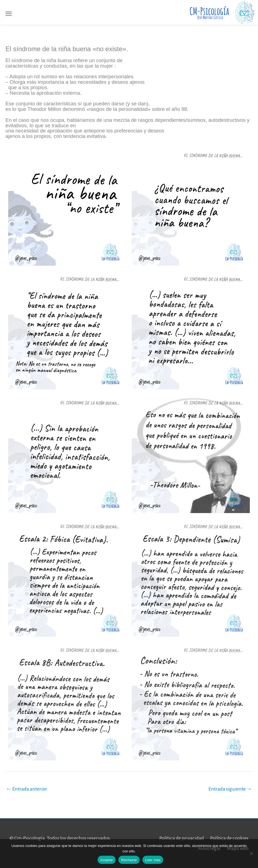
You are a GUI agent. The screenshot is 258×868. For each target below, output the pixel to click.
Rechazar (129, 860)
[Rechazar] (251, 853)
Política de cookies (229, 838)
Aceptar (107, 860)
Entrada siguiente (230, 789)
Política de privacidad (182, 838)
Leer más (153, 860)
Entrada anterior (27, 789)
